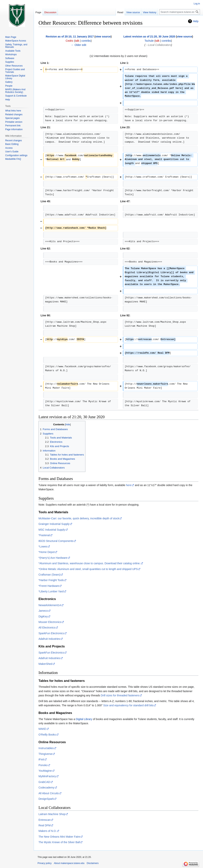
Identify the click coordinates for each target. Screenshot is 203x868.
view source (103, 37)
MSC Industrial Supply (52, 530)
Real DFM (45, 825)
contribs (86, 41)
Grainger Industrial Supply (54, 524)
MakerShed (45, 664)
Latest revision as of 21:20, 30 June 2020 (149, 37)
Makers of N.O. (47, 831)
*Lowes (43, 546)
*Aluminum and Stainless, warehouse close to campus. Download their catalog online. (89, 563)
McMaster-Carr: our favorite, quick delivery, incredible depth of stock (79, 518)
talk (77, 41)
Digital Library (84, 719)
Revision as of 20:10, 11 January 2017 (70, 37)
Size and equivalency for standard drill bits (128, 705)
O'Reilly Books (47, 735)
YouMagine (45, 771)
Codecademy (46, 788)
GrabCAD (44, 782)
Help (196, 21)
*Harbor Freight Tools (51, 580)
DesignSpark (46, 799)
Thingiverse (45, 754)
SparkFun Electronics (51, 633)
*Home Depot (47, 552)
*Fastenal (44, 535)
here (129, 485)
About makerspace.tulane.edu (69, 863)
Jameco (43, 611)
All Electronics (47, 628)
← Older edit (79, 45)
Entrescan (45, 820)
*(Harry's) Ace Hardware (53, 558)
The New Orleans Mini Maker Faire (59, 837)
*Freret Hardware (49, 586)
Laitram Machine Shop (52, 814)
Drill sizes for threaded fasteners (120, 695)
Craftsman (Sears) (49, 575)
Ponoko (43, 765)
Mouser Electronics (50, 622)
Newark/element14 (50, 605)
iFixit (41, 759)
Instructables (46, 748)
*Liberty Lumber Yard (51, 591)
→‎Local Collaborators (158, 45)
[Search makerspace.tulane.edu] (180, 12)
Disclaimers (93, 863)
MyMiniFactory (47, 776)
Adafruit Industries (49, 639)
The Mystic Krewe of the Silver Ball (59, 842)
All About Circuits (49, 793)
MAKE (42, 729)
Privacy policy (45, 863)
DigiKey (43, 616)
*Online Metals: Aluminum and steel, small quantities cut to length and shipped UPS (88, 569)
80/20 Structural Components (56, 541)
